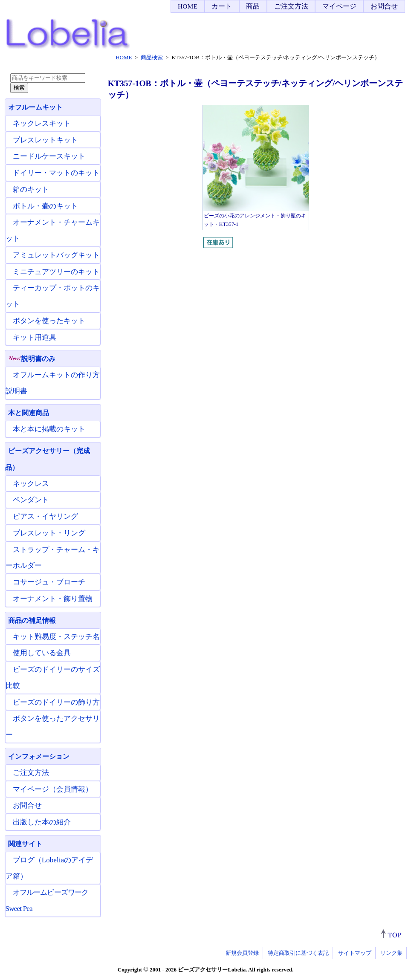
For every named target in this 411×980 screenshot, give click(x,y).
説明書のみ (32, 359)
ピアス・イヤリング (45, 516)
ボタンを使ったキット (49, 321)
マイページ (339, 6)
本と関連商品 (29, 413)
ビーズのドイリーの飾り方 (56, 702)
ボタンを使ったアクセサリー (53, 727)
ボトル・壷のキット (45, 206)
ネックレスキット (42, 123)
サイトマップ (355, 953)
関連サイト (25, 844)
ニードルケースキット (49, 156)
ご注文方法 (291, 6)
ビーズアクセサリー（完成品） (48, 459)
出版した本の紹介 (42, 822)
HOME (188, 6)
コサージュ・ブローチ (49, 582)
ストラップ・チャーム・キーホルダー (53, 558)
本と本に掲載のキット (49, 429)
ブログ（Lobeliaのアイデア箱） (49, 868)
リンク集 (391, 953)
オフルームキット (35, 107)
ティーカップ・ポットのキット (53, 296)
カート (222, 6)
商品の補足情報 (32, 620)
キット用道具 (35, 337)
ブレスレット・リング (49, 533)
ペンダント (31, 500)
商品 (253, 6)
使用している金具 (42, 653)
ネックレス (31, 484)
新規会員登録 (242, 953)
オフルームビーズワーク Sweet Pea (47, 901)
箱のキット (31, 189)
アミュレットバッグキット (56, 255)
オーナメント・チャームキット (53, 230)
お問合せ (384, 6)
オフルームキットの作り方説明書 (53, 383)
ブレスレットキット (45, 140)
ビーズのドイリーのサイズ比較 (53, 678)
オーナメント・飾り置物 (53, 599)
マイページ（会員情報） (53, 789)
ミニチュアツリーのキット (56, 272)
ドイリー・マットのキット (56, 173)
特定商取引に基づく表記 (298, 953)
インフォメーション (39, 756)
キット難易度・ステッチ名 (56, 637)
